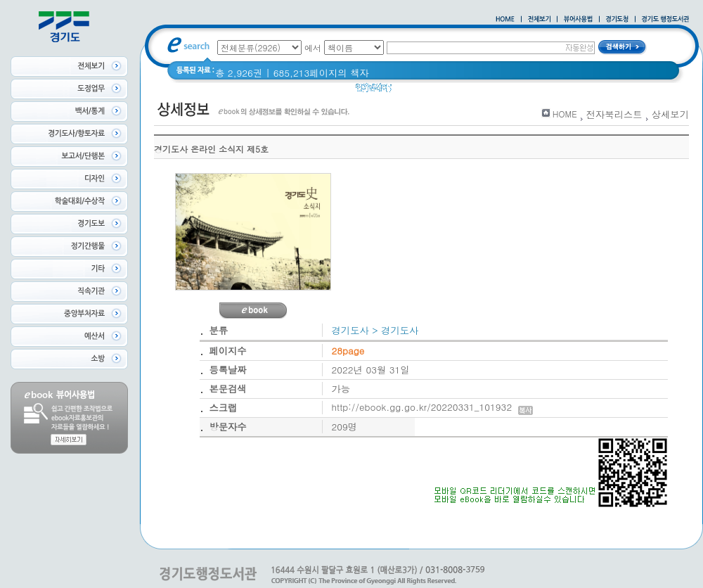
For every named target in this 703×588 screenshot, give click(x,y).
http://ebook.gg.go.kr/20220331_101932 (433, 407)
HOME (565, 114)
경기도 (444, 91)
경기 (410, 91)
